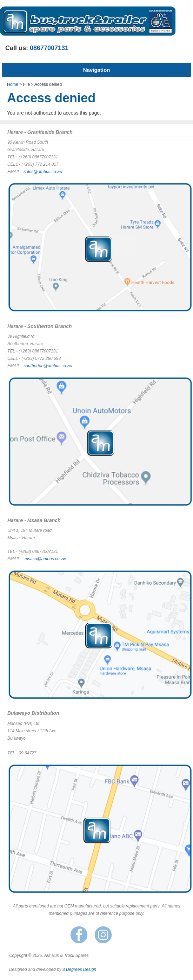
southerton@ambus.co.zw (48, 366)
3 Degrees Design (79, 969)
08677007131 (49, 48)
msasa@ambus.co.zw (45, 559)
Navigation (97, 70)
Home (13, 84)
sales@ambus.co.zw (43, 172)
